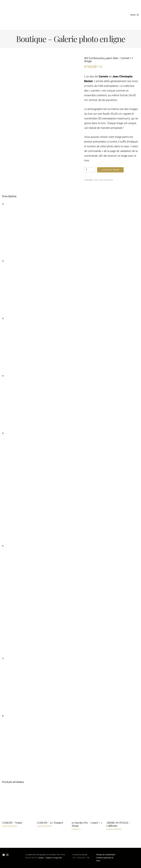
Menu (135, 15)
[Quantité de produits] (90, 170)
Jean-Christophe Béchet (103, 180)
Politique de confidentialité (106, 855)
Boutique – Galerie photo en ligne (71, 39)
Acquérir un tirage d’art (54, 858)
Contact (41, 858)
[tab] (9, 196)
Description (9, 196)
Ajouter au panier (110, 170)
